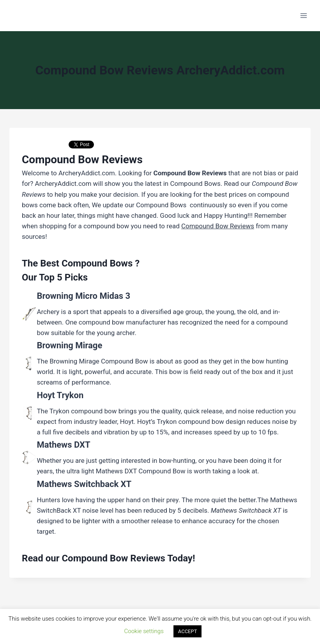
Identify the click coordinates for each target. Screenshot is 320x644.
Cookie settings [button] (144, 631)
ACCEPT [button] (188, 631)
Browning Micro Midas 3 (83, 296)
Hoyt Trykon (60, 395)
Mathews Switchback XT (84, 484)
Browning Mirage (69, 345)
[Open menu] (303, 15)
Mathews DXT (63, 445)
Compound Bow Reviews (113, 558)
